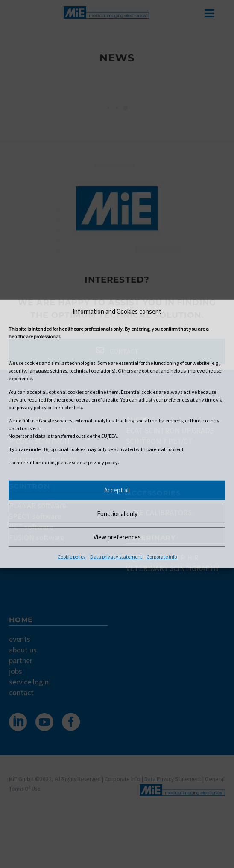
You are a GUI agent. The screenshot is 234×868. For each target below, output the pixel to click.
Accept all (117, 490)
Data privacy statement (116, 557)
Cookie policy (72, 557)
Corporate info (162, 557)
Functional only (117, 514)
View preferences (117, 537)
